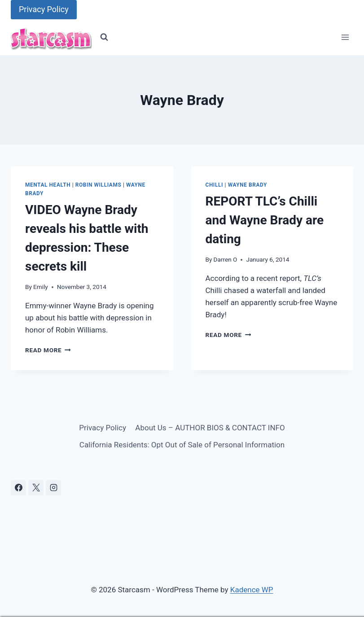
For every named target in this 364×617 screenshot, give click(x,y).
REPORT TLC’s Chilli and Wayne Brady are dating (265, 220)
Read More (48, 350)
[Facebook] (18, 488)
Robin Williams (99, 185)
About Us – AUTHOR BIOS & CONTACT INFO (210, 428)
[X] (36, 488)
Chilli (215, 185)
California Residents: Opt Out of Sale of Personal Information (182, 445)
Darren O (226, 259)
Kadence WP (252, 590)
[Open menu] (345, 37)
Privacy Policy (44, 9)
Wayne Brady (248, 185)
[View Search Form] (104, 37)
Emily (41, 287)
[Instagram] (53, 488)
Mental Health (48, 185)
